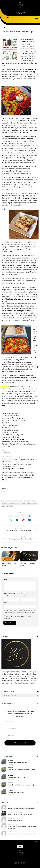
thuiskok (35, 504)
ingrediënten (27, 501)
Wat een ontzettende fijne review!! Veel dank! (21, 808)
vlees (11, 506)
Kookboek (4, 28)
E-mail (23, 596)
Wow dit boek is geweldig (15, 820)
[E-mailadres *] (20, 736)
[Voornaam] (20, 721)
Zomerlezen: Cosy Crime (16, 777)
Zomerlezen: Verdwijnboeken (18, 762)
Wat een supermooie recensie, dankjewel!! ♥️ (21, 814)
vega (3, 506)
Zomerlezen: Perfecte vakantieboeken (21, 770)
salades (29, 504)
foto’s (21, 501)
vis (7, 506)
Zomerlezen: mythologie (16, 792)
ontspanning (12, 504)
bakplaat (8, 501)
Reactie (6, 579)
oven (18, 504)
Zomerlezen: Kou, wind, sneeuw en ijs (21, 785)
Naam (6, 596)
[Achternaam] (20, 729)
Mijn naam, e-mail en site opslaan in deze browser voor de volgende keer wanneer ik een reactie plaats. (19, 611)
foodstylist (15, 501)
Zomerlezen (11, 760)
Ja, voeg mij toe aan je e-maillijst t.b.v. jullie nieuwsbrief (17, 617)
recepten (23, 504)
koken (34, 501)
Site (5, 603)
